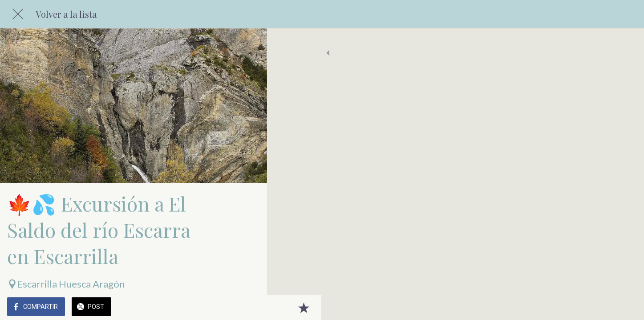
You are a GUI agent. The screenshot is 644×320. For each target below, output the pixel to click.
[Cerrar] (18, 14)
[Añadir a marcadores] (249, 308)
